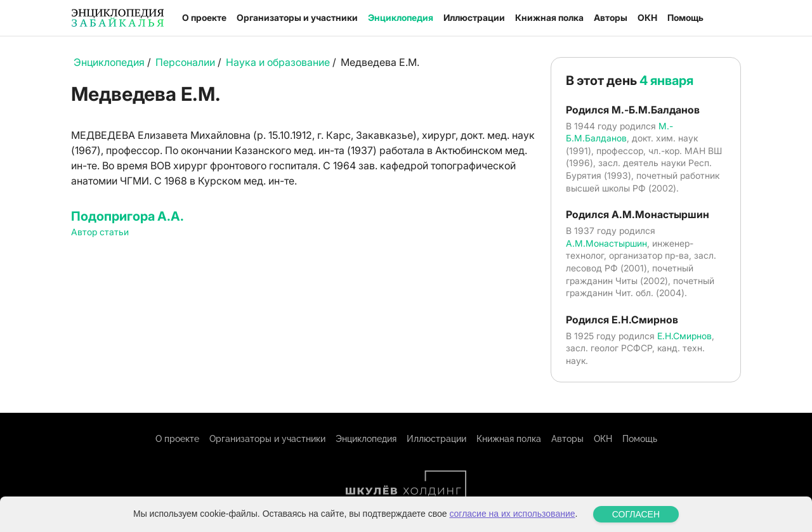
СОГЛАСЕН (636, 514)
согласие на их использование (512, 514)
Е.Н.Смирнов (684, 336)
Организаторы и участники (297, 17)
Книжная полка (549, 17)
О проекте (204, 17)
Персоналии (185, 62)
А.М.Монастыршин (606, 243)
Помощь (685, 17)
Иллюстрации (474, 17)
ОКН (647, 17)
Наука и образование (278, 62)
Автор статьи (100, 232)
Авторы (611, 17)
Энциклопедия (401, 17)
